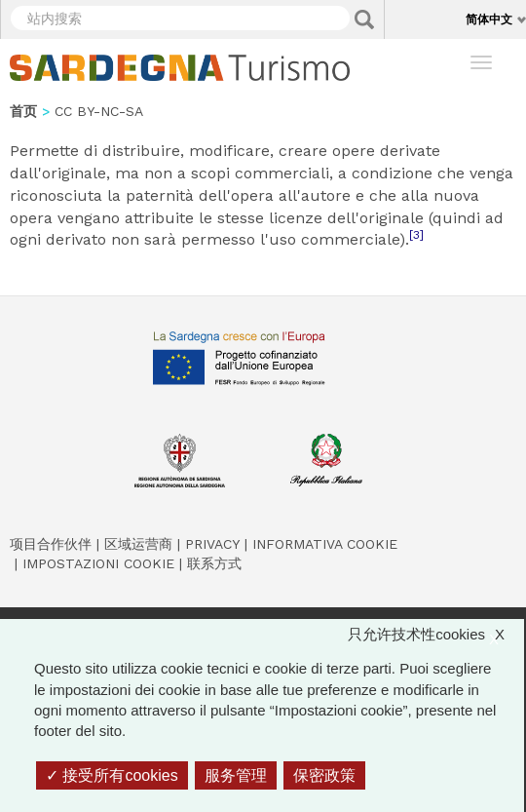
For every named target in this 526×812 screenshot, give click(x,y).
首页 (23, 111)
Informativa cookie (325, 544)
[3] (416, 235)
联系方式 (214, 563)
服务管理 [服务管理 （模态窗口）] (236, 775)
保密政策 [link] (324, 775)
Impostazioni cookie (98, 563)
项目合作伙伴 (51, 544)
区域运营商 (138, 544)
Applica (364, 19)
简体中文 (489, 19)
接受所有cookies (112, 775)
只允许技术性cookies (436, 634)
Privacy (212, 544)
